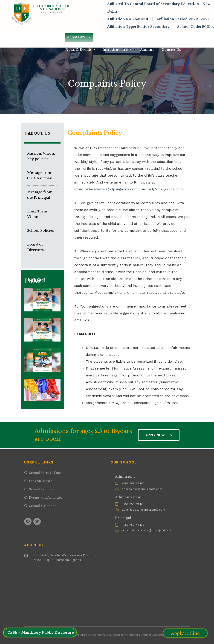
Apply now (159, 435)
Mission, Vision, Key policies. (41, 156)
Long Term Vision (37, 214)
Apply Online (185, 633)
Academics (143, 37)
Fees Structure (41, 481)
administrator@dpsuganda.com (143, 510)
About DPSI (79, 37)
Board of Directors (35, 247)
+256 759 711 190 (133, 483)
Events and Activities (46, 498)
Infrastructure (117, 50)
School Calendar (43, 506)
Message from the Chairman (40, 175)
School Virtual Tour (45, 473)
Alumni (147, 50)
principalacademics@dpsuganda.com (106, 189)
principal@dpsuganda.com (160, 189)
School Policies (40, 231)
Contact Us (171, 50)
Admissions (112, 37)
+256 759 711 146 (133, 504)
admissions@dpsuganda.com (142, 489)
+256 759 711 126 (133, 525)
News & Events (81, 50)
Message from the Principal (40, 195)
